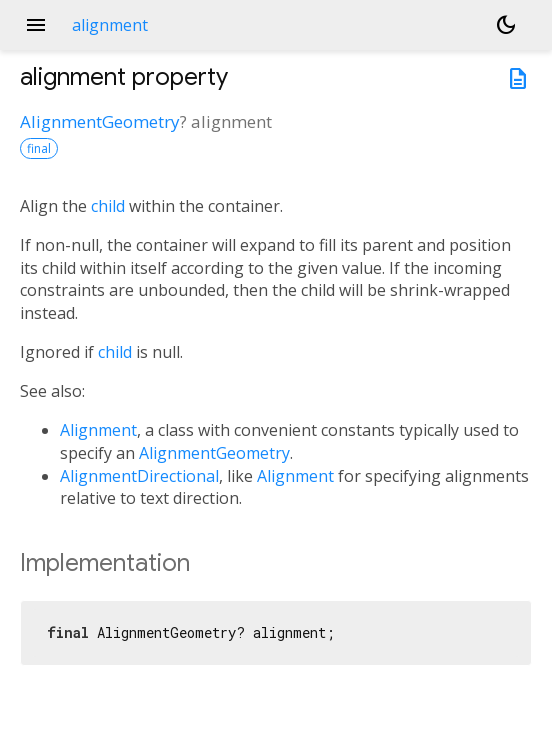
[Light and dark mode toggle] (506, 25)
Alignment (98, 430)
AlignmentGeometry (100, 121)
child (108, 206)
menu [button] (36, 25)
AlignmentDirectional (139, 476)
